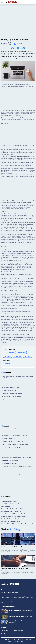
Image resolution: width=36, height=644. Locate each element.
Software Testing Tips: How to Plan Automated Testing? (14, 451)
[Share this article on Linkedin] (24, 48)
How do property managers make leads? (10, 432)
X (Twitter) (13, 640)
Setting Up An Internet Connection (9, 390)
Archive (3, 634)
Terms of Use (20, 640)
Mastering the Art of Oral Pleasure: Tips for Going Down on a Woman (16, 509)
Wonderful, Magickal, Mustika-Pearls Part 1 (10, 504)
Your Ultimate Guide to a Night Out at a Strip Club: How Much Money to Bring (18, 524)
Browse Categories (19, 631)
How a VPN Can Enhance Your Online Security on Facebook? (14, 516)
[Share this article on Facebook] (12, 48)
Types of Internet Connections (8, 384)
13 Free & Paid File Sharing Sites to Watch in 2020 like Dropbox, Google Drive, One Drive (17, 377)
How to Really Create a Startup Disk (9, 464)
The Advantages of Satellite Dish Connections (12, 397)
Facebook (7, 640)
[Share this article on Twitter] (18, 48)
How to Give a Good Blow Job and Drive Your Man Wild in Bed (14, 519)
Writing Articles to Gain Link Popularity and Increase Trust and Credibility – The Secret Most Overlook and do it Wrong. (17, 501)
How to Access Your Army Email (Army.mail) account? (13, 429)
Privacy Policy (28, 640)
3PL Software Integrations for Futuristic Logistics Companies (15, 445)
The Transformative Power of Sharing (10, 400)
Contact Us (17, 634)
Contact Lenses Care (5, 506)
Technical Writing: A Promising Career (10, 460)
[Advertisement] (18, 15)
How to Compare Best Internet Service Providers (12, 403)
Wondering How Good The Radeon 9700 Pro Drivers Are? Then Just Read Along (17, 467)
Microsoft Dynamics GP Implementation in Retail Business (14, 471)
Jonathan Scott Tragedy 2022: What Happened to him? (13, 514)
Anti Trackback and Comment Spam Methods (11, 521)
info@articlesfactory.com (10, 593)
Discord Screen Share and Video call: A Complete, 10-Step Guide (16, 381)
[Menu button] (34, 2)
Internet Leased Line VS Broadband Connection (12, 394)
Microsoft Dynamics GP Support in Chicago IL (11, 474)
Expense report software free (8, 438)
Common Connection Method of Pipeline (10, 387)
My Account (4, 631)
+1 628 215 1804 (7, 589)
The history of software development (10, 454)
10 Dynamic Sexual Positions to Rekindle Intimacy (12, 511)
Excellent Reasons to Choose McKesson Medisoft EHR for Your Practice (17, 457)
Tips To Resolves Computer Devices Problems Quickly (13, 448)
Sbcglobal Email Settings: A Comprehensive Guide (12, 441)
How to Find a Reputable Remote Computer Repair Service (14, 435)
